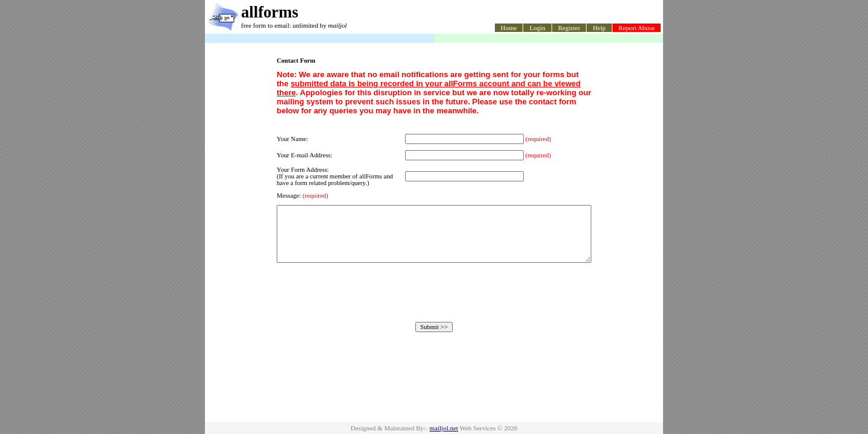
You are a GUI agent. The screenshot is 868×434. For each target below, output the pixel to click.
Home (509, 28)
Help (599, 28)
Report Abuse (637, 28)
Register (569, 28)
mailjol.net (444, 428)
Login (537, 28)
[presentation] (434, 303)
